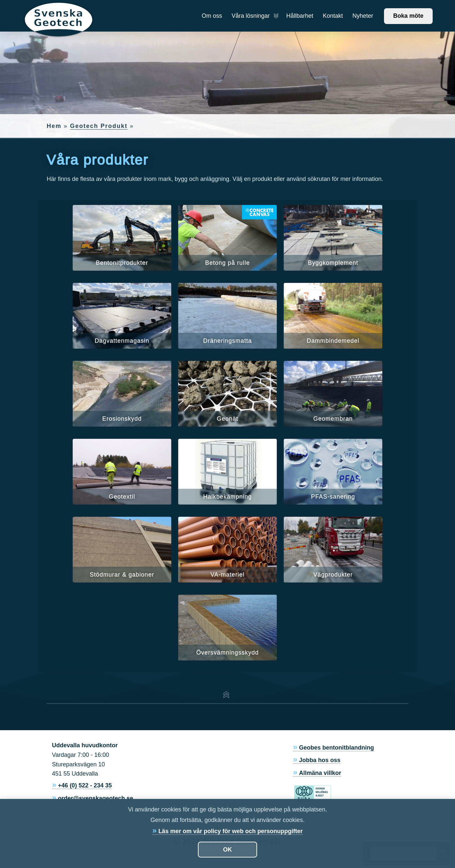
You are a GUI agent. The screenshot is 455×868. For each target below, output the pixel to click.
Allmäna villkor (320, 773)
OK (228, 850)
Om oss (212, 16)
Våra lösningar (254, 16)
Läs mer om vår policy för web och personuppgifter (231, 831)
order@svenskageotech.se (96, 798)
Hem (54, 126)
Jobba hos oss (320, 760)
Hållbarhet (300, 16)
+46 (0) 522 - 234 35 (85, 785)
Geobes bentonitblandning (337, 748)
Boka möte (408, 16)
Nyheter (363, 16)
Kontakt (333, 16)
